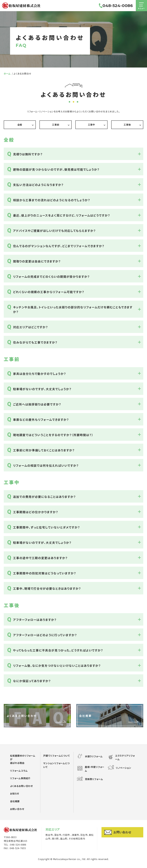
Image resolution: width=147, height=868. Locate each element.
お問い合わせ (17, 809)
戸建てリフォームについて (57, 756)
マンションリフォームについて (56, 765)
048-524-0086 (115, 7)
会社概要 (15, 801)
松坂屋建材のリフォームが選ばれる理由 (23, 759)
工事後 (127, 125)
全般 (20, 125)
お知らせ (15, 793)
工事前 (56, 125)
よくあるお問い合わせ (21, 786)
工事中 (91, 125)
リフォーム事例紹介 (20, 778)
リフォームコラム (19, 771)
